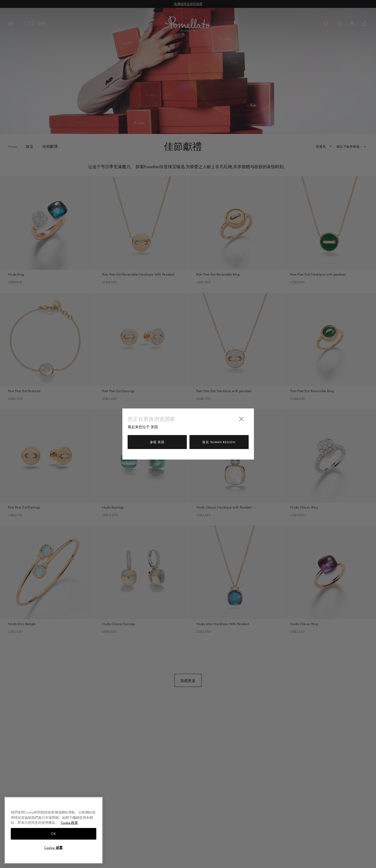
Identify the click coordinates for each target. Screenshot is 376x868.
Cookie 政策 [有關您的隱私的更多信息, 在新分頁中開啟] (69, 823)
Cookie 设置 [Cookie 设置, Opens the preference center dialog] (54, 848)
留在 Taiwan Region (219, 442)
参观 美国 (157, 442)
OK (53, 834)
